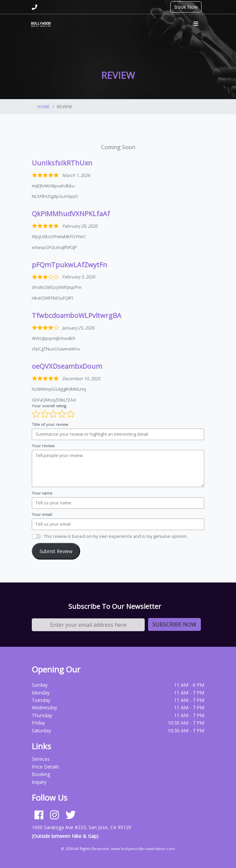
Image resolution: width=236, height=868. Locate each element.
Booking (41, 774)
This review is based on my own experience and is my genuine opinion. (116, 536)
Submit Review (56, 551)
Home (43, 107)
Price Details (45, 767)
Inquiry (39, 782)
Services (41, 759)
